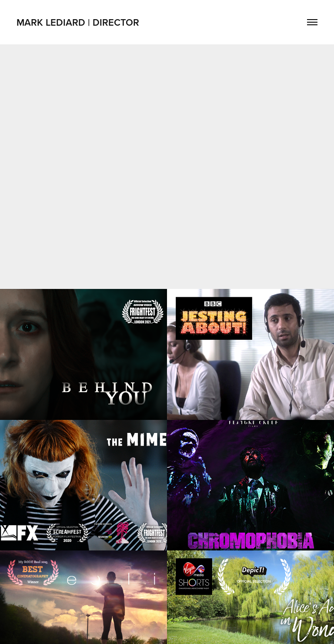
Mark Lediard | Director (78, 22)
